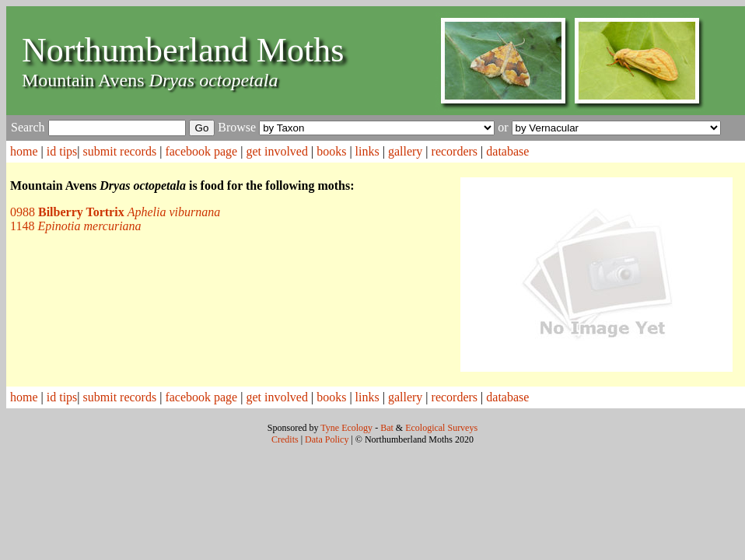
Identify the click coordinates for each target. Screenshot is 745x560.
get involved (277, 151)
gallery (405, 151)
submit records (120, 151)
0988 (115, 212)
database (507, 151)
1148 (76, 226)
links (367, 151)
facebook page (201, 151)
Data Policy (327, 439)
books (331, 151)
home (24, 151)
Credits (285, 439)
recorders (455, 151)
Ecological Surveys (441, 428)
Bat (387, 428)
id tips (62, 151)
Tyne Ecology (346, 428)
